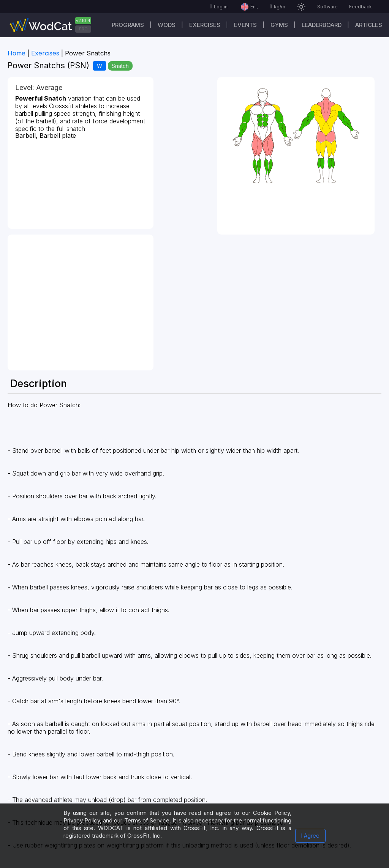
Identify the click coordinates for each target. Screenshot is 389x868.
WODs (167, 25)
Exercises (205, 25)
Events (245, 25)
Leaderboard (322, 25)
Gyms (279, 25)
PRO (83, 29)
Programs (128, 25)
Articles (369, 25)
